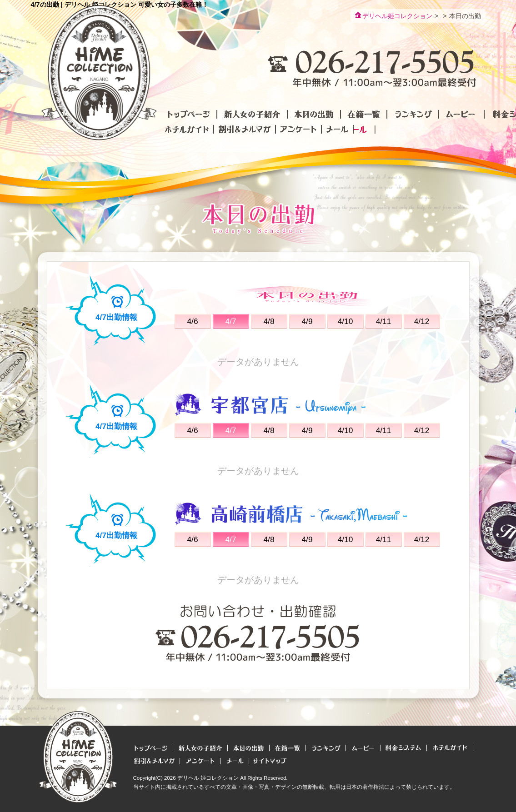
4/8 (269, 321)
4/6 (192, 321)
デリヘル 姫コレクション (208, 778)
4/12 (422, 321)
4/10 (346, 321)
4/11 (384, 321)
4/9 (307, 321)
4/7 (230, 321)
